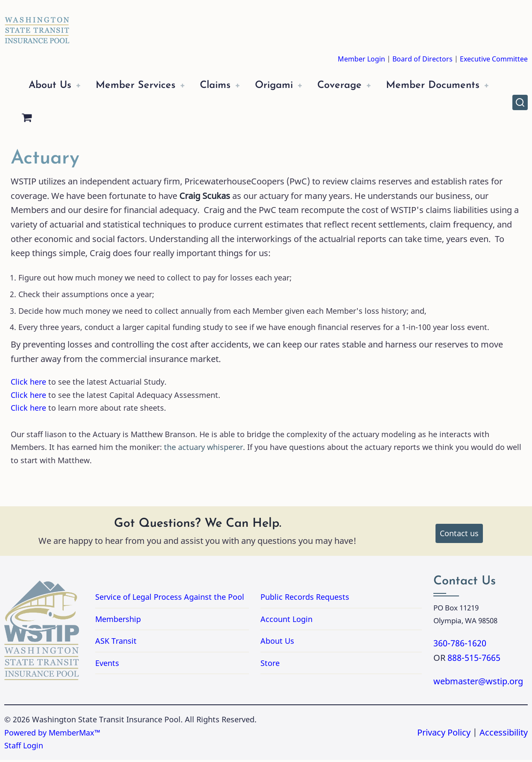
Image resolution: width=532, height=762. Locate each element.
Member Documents (78, 120)
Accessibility (504, 734)
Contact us (459, 535)
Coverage (357, 86)
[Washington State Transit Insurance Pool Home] (37, 24)
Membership (118, 621)
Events (107, 665)
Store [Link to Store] (270, 665)
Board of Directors (422, 59)
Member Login (361, 59)
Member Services (142, 86)
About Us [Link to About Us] (277, 643)
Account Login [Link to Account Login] (286, 621)
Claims (226, 86)
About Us (52, 86)
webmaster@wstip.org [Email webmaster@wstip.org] (478, 683)
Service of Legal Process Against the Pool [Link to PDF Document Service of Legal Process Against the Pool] (170, 599)
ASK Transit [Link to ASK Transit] (116, 643)
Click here (28, 384)
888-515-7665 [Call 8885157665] (474, 660)
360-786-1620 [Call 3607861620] (460, 645)
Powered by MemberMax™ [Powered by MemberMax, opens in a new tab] (52, 735)
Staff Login (24, 747)
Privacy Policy (444, 734)
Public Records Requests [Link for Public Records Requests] (339, 599)
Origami (288, 86)
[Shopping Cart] (150, 121)
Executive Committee (494, 59)
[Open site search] (520, 103)
